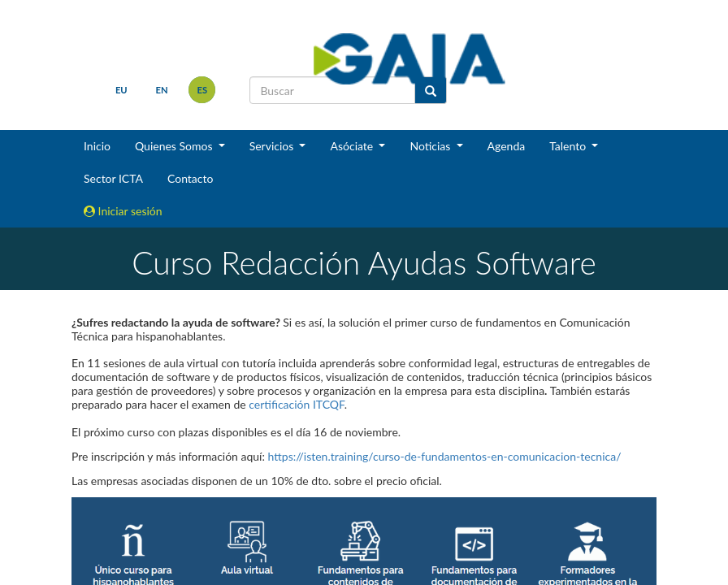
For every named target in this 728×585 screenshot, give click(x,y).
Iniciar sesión (123, 211)
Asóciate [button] (353, 146)
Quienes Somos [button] (175, 146)
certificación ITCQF (296, 404)
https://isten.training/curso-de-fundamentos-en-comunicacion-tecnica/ (445, 456)
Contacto (190, 178)
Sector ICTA (113, 178)
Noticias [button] (431, 146)
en (162, 90)
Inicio (97, 146)
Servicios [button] (273, 146)
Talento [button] (569, 146)
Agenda (507, 146)
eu (121, 90)
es (203, 90)
